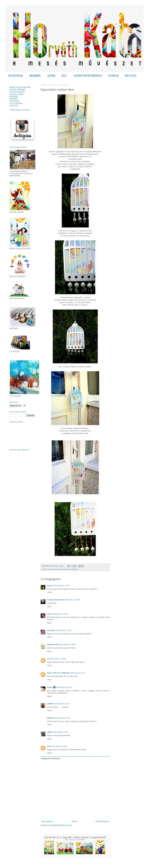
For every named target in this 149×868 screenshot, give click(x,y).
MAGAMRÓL (35, 76)
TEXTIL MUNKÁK (16, 103)
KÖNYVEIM (14, 106)
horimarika (51, 630)
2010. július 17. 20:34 (58, 659)
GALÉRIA (51, 76)
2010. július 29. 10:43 (59, 746)
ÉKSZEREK (14, 97)
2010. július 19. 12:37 (62, 704)
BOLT (64, 76)
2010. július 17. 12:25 (61, 586)
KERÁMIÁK (14, 99)
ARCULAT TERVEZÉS (18, 90)
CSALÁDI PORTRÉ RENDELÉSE (88, 76)
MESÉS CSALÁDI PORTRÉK (20, 87)
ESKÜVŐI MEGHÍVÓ (17, 92)
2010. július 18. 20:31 (64, 687)
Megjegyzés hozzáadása (51, 759)
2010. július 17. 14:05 (64, 630)
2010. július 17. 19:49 (68, 645)
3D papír (50, 569)
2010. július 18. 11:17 (78, 673)
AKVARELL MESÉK (17, 94)
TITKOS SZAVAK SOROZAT (20, 110)
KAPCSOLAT (131, 76)
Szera (49, 614)
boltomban (74, 431)
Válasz (49, 592)
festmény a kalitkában (71, 569)
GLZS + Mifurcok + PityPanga (58, 673)
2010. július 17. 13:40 (60, 614)
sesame (50, 586)
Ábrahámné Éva (53, 645)
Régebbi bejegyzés (102, 821)
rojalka (50, 732)
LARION (50, 704)
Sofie (49, 746)
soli (48, 659)
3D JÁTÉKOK (14, 101)
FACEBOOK (113, 76)
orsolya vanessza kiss (55, 600)
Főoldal (74, 821)
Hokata (50, 687)
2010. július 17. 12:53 (72, 600)
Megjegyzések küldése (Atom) (61, 825)
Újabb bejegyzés (47, 821)
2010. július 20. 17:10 (62, 718)
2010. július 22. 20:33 (61, 732)
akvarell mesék (58, 569)
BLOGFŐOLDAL (16, 76)
